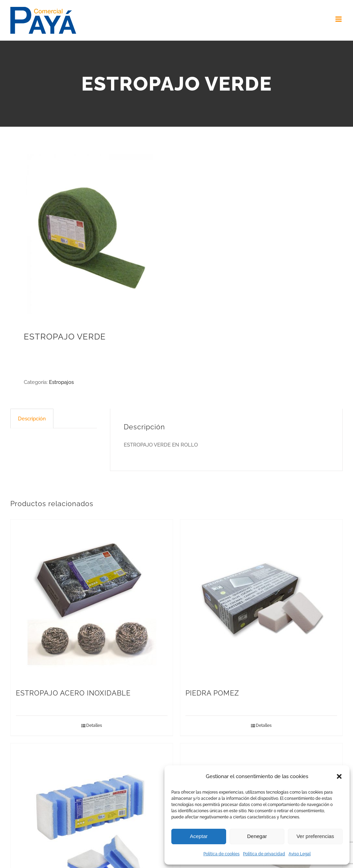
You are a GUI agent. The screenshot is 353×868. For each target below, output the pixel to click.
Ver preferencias (315, 836)
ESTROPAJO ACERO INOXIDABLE (73, 693)
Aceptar (199, 836)
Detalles (94, 725)
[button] (339, 776)
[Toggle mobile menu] (339, 19)
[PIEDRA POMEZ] (261, 600)
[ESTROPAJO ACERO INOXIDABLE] (92, 600)
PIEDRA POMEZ (212, 693)
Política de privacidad (264, 854)
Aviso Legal (300, 854)
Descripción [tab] (32, 419)
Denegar (257, 836)
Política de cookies (221, 854)
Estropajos (61, 382)
